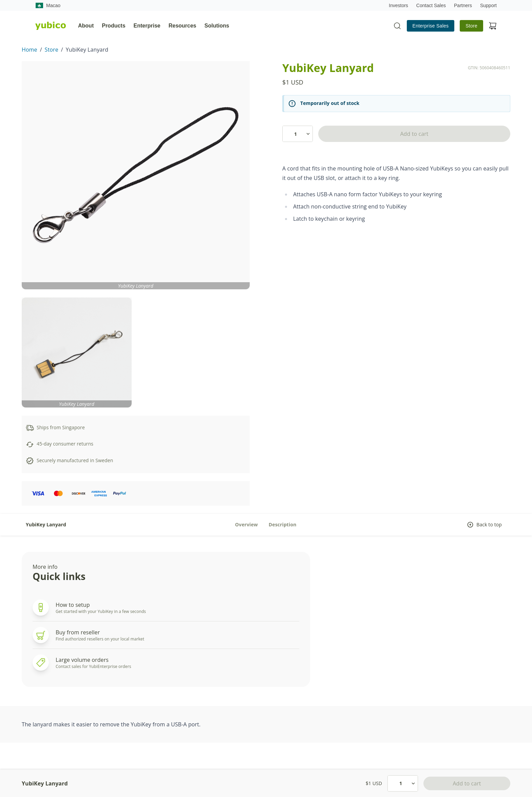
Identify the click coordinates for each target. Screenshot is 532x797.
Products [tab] (113, 26)
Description (283, 524)
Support (488, 5)
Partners (463, 5)
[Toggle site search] (397, 26)
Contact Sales (431, 5)
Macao (48, 5)
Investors (398, 5)
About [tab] (86, 26)
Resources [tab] (183, 26)
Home (30, 50)
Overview (246, 524)
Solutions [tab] (217, 26)
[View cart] (493, 26)
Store (471, 26)
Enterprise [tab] (147, 26)
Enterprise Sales (431, 26)
